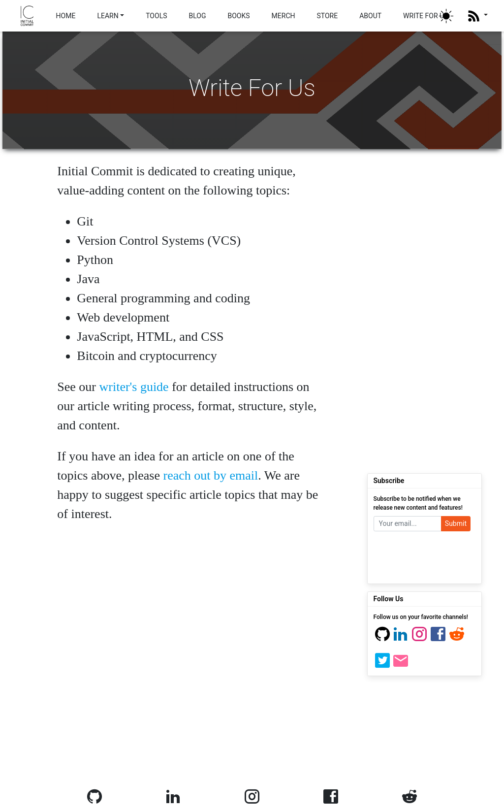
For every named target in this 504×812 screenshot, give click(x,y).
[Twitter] (382, 665)
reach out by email (210, 475)
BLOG (197, 16)
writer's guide (134, 387)
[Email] (401, 665)
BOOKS (238, 16)
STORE (327, 16)
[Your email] (408, 524)
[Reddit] (457, 639)
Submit (456, 523)
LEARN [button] (108, 16)
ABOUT (370, 16)
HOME (66, 16)
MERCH (283, 16)
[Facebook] (438, 639)
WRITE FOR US (425, 16)
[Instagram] (419, 639)
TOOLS (156, 16)
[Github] (382, 639)
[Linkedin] (401, 639)
